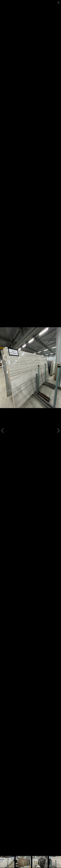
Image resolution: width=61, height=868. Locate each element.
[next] (57, 431)
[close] (59, 3)
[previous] (4, 431)
